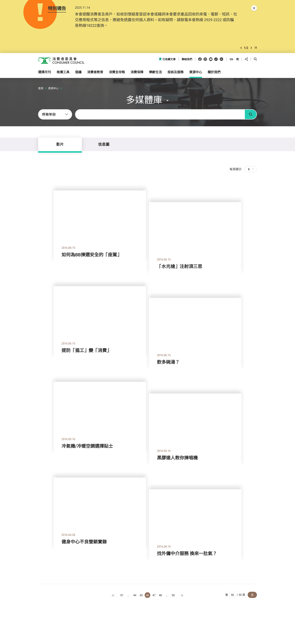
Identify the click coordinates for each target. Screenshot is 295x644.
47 (154, 595)
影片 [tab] (60, 144)
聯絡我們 (187, 59)
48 (160, 595)
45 (141, 595)
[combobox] (55, 114)
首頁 (41, 88)
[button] (241, 48)
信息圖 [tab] (104, 144)
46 (147, 595)
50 (173, 595)
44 (135, 595)
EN (231, 59)
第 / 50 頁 (235, 595)
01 (122, 595)
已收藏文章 (167, 59)
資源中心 (53, 88)
